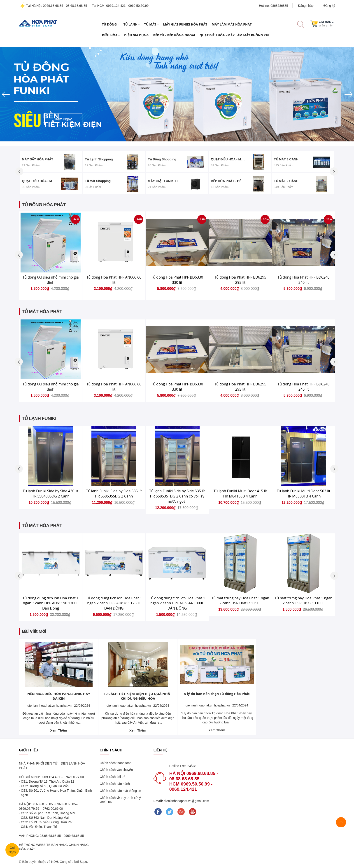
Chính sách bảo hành (115, 784)
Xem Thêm (59, 730)
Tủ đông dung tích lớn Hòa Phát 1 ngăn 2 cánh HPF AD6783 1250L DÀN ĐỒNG (114, 603)
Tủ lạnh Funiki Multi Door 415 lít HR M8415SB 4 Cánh (240, 494)
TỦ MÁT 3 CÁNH (286, 159)
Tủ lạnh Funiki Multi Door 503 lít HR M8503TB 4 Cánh (304, 494)
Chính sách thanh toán (116, 763)
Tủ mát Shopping (98, 181)
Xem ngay (63, 108)
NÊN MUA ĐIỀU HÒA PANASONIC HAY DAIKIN (59, 696)
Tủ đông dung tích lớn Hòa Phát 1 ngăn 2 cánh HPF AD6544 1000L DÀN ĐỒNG (177, 603)
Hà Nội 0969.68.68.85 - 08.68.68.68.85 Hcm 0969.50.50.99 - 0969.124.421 (194, 781)
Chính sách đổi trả (113, 777)
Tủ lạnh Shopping (99, 159)
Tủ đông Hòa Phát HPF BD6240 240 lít (304, 280)
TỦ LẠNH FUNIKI (39, 418)
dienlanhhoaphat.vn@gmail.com (186, 801)
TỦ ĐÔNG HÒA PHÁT (44, 205)
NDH (55, 862)
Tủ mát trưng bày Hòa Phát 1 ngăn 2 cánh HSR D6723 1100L (304, 601)
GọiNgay (12, 850)
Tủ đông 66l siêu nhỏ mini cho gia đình (50, 280)
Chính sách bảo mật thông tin (120, 791)
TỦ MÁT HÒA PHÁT (42, 312)
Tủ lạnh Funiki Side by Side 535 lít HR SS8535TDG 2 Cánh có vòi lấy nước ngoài (177, 496)
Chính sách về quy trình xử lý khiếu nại (120, 800)
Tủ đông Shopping (162, 159)
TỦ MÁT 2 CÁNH (286, 181)
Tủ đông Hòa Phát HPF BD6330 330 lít (177, 280)
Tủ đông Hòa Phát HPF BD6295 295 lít (240, 280)
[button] (27, 94)
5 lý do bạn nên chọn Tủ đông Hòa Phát (217, 694)
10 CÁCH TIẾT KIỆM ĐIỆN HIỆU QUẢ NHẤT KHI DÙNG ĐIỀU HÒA (138, 696)
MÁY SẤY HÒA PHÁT (38, 159)
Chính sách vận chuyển (116, 770)
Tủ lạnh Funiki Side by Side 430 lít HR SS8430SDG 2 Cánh (51, 494)
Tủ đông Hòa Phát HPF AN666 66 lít (114, 280)
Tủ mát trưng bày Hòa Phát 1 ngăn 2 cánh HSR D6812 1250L (240, 601)
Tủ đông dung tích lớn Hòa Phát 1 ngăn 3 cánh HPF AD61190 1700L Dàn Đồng (51, 603)
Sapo (83, 862)
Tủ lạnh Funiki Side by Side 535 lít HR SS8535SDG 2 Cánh (114, 494)
